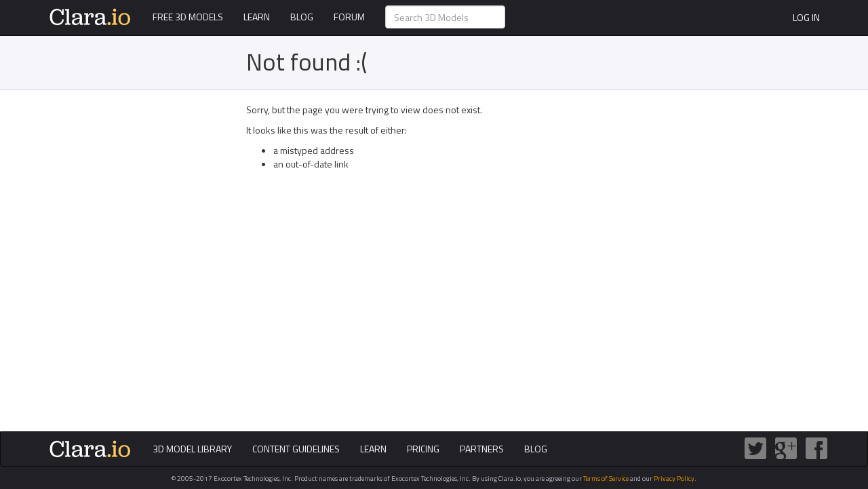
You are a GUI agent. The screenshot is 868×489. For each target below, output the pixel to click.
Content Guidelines (296, 449)
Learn (257, 17)
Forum (349, 17)
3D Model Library (192, 449)
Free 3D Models (188, 17)
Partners (482, 449)
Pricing (423, 449)
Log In (806, 17)
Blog (302, 17)
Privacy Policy (674, 478)
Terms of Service (606, 478)
